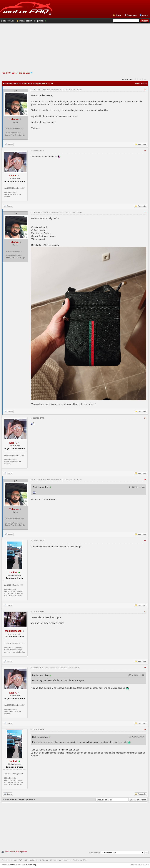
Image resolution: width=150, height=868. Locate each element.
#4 (145, 418)
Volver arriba (29, 860)
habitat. (13, 572)
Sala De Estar (24, 73)
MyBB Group (31, 865)
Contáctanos (7, 860)
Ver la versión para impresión (16, 852)
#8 (145, 668)
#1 (145, 90)
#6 (145, 541)
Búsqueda (132, 15)
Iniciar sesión (26, 21)
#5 (145, 480)
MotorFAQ (6, 73)
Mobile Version (42, 860)
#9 (145, 730)
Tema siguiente (26, 799)
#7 (145, 612)
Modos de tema (141, 83)
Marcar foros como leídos (61, 860)
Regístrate (39, 21)
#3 (145, 212)
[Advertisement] (75, 51)
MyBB (13, 865)
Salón (14, 73)
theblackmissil (13, 631)
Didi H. (13, 176)
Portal (119, 15)
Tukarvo (78, 90)
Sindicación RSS (80, 860)
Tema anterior (11, 799)
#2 (145, 151)
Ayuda (145, 15)
